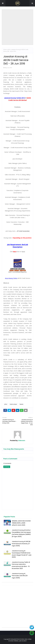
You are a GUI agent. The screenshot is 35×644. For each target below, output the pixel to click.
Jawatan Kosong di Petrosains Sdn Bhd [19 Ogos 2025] (20, 576)
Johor (9, 50)
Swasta (21, 404)
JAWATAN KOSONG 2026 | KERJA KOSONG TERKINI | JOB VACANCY (20, 640)
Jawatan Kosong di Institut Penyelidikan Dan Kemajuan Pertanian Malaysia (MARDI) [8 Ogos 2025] (21, 533)
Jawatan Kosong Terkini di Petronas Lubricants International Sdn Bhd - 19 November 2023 (21, 565)
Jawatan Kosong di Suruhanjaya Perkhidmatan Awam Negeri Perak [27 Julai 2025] (22, 554)
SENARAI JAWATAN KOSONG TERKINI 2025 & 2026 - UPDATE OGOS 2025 (21, 523)
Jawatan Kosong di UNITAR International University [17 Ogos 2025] (21, 544)
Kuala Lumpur (13, 404)
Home (5, 50)
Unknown (21, 441)
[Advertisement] (17, 27)
